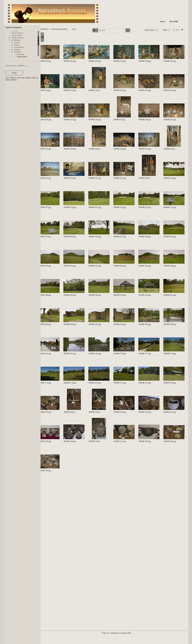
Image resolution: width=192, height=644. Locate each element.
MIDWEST (18, 52)
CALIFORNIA (19, 47)
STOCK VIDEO (17, 35)
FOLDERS (54, 29)
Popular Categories (14, 27)
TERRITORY (16, 40)
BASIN (17, 45)
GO (176, 30)
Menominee (21, 54)
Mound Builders (22, 57)
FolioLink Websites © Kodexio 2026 (131, 638)
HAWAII (17, 50)
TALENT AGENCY (18, 38)
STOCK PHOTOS (17, 33)
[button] (144, 30)
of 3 (81, 38)
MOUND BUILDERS (94, 29)
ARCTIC (17, 43)
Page (69, 38)
